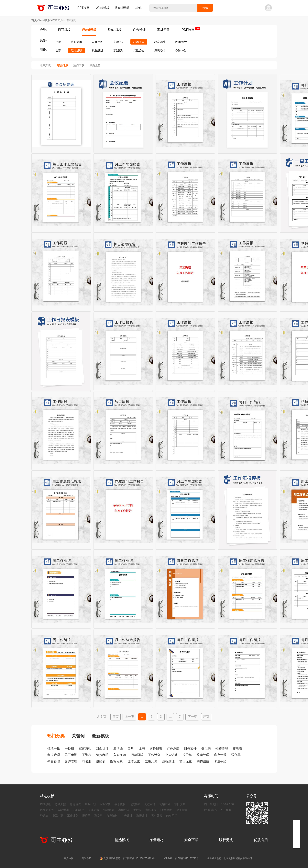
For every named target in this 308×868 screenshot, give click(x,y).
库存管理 (220, 755)
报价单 (187, 755)
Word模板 (103, 8)
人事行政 (97, 42)
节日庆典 (180, 804)
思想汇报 (160, 50)
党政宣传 (150, 804)
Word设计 (181, 42)
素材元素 (163, 30)
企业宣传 (105, 804)
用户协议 (69, 858)
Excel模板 (122, 8)
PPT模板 (84, 8)
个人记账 (171, 755)
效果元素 (151, 761)
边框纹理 (168, 761)
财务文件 (190, 748)
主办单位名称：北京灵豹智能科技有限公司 (230, 858)
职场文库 (139, 42)
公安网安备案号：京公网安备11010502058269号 (129, 858)
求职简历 (76, 42)
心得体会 (181, 50)
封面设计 (102, 748)
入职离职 (120, 755)
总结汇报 (60, 804)
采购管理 (203, 755)
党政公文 (139, 50)
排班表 (237, 748)
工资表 (87, 755)
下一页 (192, 717)
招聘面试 (137, 755)
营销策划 (165, 804)
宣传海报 (85, 748)
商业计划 (90, 804)
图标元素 (116, 761)
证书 (142, 748)
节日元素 (186, 761)
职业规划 (97, 50)
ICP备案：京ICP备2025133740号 (181, 858)
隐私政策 (87, 858)
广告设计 (139, 30)
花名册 (87, 761)
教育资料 (160, 42)
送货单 (236, 755)
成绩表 (101, 761)
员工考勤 (71, 755)
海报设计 (142, 816)
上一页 (129, 717)
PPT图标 (172, 816)
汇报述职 (76, 50)
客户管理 (71, 761)
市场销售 (112, 816)
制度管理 (54, 755)
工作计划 (154, 755)
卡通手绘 (220, 761)
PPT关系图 (47, 810)
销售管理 (54, 761)
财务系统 (173, 748)
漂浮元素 (134, 761)
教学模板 (120, 804)
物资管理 (222, 748)
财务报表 (156, 748)
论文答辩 (135, 804)
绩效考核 (102, 755)
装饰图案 (203, 761)
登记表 (206, 748)
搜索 (205, 8)
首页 (115, 717)
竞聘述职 (75, 804)
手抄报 (69, 748)
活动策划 (118, 50)
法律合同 (118, 42)
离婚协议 (124, 810)
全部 (58, 42)
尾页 (206, 717)
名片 (131, 748)
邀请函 (118, 748)
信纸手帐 (54, 748)
